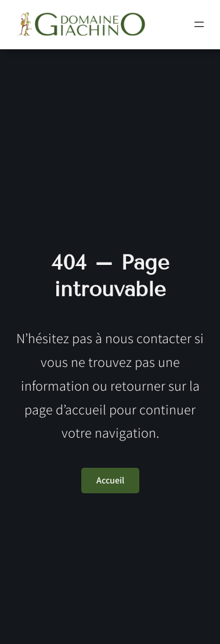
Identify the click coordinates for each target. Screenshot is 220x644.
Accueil (110, 480)
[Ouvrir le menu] (199, 24)
